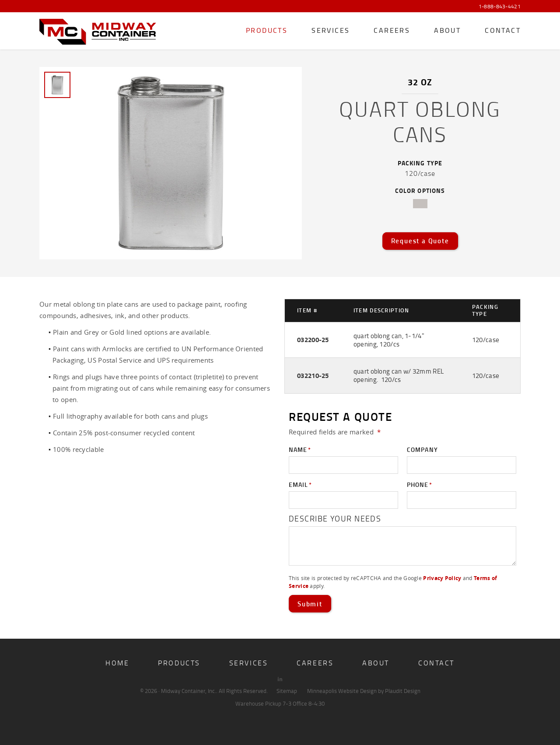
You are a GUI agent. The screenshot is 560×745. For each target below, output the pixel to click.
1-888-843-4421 (500, 7)
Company (422, 449)
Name (300, 450)
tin (420, 204)
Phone (420, 485)
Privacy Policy (442, 578)
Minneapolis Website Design (342, 691)
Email (300, 485)
